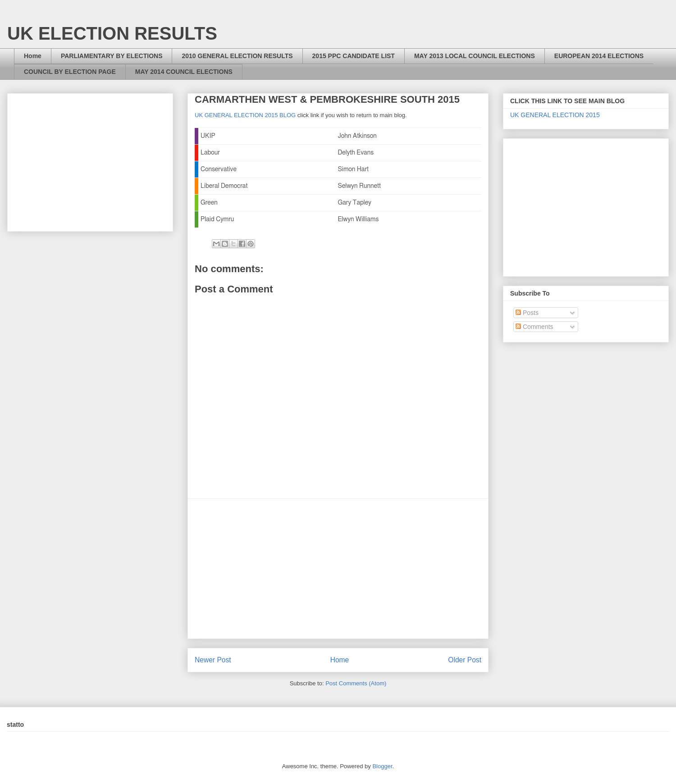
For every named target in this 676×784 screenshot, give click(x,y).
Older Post (465, 660)
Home (33, 56)
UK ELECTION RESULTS (112, 33)
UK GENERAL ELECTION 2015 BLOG (245, 115)
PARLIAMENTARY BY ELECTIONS (112, 56)
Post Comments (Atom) (356, 683)
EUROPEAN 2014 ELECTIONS (599, 56)
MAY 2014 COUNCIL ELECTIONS (184, 72)
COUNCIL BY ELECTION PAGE (70, 72)
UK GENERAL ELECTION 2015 (555, 115)
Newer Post (213, 660)
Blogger (382, 766)
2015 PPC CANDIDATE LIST (354, 56)
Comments (534, 327)
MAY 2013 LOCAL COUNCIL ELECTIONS (475, 56)
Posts (527, 313)
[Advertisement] (338, 569)
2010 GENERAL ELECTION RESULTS (237, 56)
